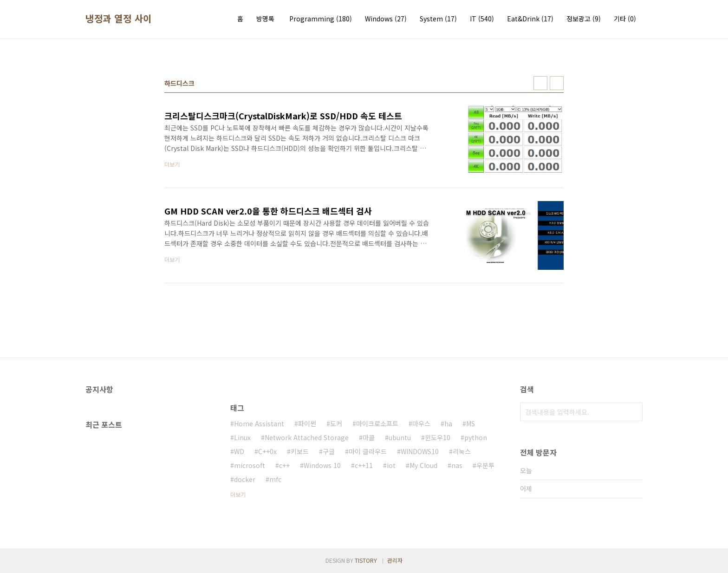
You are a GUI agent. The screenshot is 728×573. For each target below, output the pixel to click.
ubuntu (400, 437)
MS (471, 423)
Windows (386, 19)
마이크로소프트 (377, 423)
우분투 (485, 465)
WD (239, 451)
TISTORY (366, 560)
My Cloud (423, 465)
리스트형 (557, 83)
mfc (275, 479)
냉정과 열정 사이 (119, 19)
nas (457, 465)
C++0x (267, 451)
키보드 (300, 451)
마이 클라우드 (368, 451)
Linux (242, 437)
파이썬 (307, 423)
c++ (284, 465)
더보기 (238, 494)
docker (245, 479)
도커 (336, 423)
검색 (633, 412)
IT (482, 19)
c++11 (364, 465)
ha (448, 423)
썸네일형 (540, 83)
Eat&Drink (530, 19)
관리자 (395, 560)
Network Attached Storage (307, 437)
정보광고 (584, 19)
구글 (329, 451)
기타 (625, 19)
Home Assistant (259, 423)
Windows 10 (322, 465)
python (476, 437)
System (438, 19)
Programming (321, 19)
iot (391, 465)
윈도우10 (438, 437)
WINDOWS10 (420, 451)
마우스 (421, 423)
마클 (369, 437)
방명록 (265, 19)
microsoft (250, 465)
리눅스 (462, 451)
